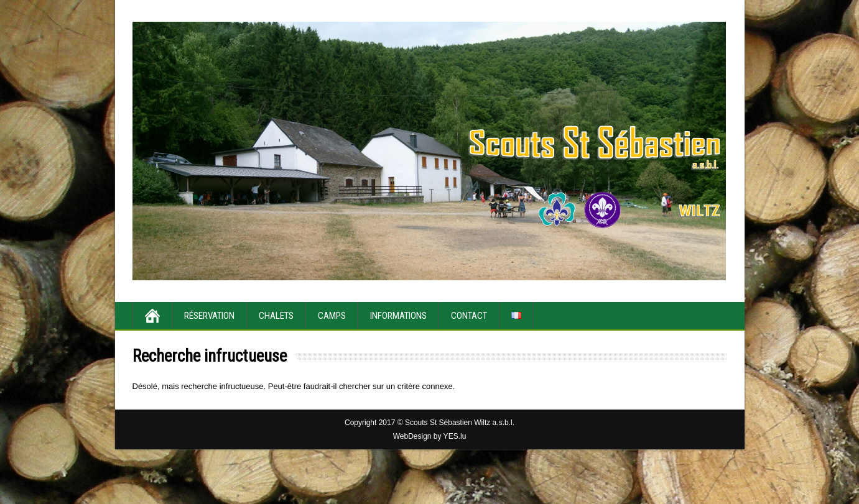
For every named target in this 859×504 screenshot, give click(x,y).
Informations (398, 316)
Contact (469, 316)
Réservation (209, 316)
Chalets (276, 316)
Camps (332, 316)
